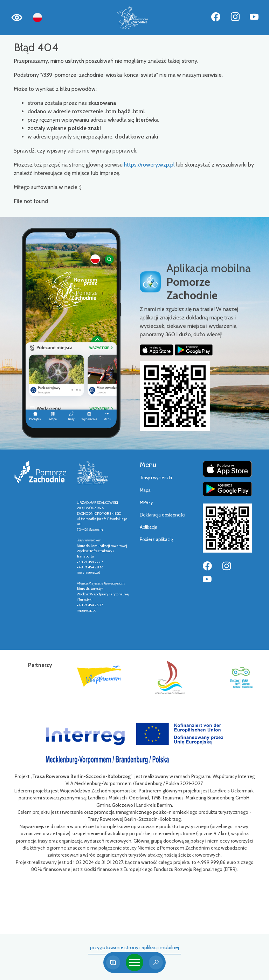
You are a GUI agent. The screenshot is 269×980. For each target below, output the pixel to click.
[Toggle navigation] (134, 962)
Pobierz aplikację (156, 539)
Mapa (145, 490)
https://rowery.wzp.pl (149, 165)
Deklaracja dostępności (163, 515)
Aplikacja (149, 527)
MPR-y (146, 503)
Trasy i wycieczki (156, 478)
